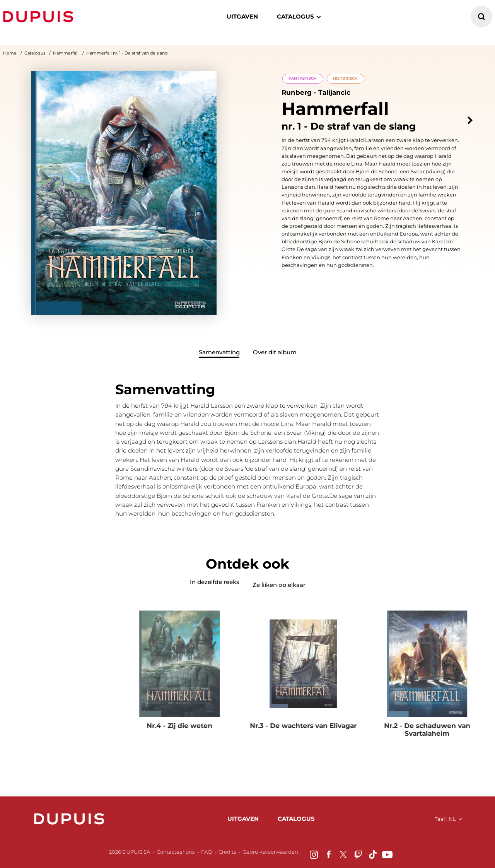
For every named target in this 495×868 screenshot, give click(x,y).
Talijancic (334, 93)
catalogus (295, 16)
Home (10, 53)
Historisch (346, 78)
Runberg (297, 93)
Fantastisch (303, 78)
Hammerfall (66, 53)
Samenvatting (219, 352)
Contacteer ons (176, 852)
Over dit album (275, 352)
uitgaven (243, 819)
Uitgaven (242, 16)
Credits (227, 852)
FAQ (207, 852)
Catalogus (35, 53)
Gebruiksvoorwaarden (270, 852)
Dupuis (40, 17)
